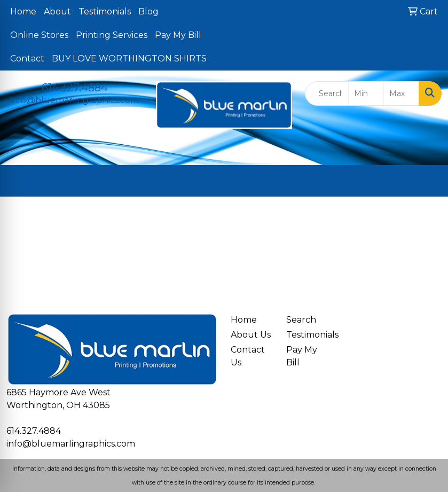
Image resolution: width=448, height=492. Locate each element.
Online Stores (39, 35)
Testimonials (105, 11)
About (57, 11)
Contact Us (248, 356)
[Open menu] (427, 181)
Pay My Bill (178, 35)
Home (23, 11)
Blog (148, 11)
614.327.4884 (75, 88)
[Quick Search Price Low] (366, 93)
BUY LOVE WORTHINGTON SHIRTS (129, 58)
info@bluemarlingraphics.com (74, 100)
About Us (251, 335)
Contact (27, 58)
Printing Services (112, 35)
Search (301, 320)
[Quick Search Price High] (401, 93)
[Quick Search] (327, 93)
